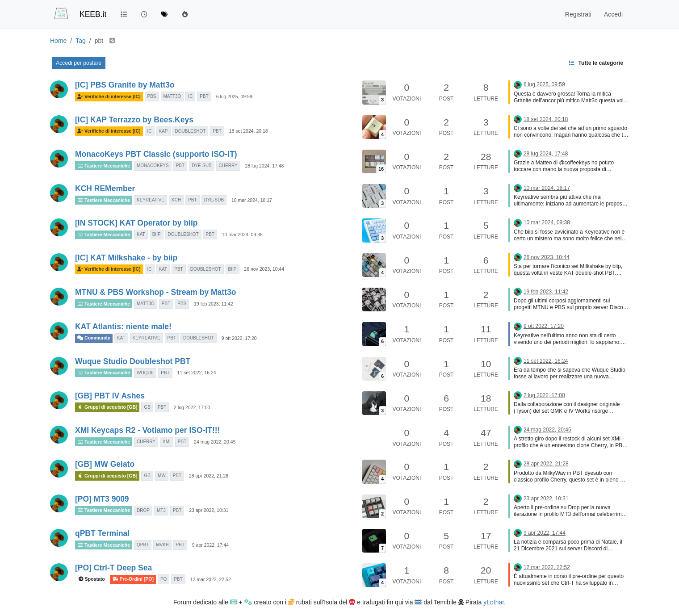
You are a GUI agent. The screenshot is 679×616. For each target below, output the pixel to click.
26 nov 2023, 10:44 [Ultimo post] (547, 257)
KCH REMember (105, 189)
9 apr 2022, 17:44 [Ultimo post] (545, 533)
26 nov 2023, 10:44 (264, 269)
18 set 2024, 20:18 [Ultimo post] (546, 119)
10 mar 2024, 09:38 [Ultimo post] (547, 222)
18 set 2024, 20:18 (249, 131)
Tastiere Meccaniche (104, 166)
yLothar (494, 602)
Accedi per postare (79, 63)
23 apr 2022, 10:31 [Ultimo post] (546, 499)
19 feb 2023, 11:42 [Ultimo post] (546, 292)
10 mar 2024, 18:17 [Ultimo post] (547, 188)
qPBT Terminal (102, 533)
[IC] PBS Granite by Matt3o (125, 85)
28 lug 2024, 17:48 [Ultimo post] (546, 154)
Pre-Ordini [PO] (133, 579)
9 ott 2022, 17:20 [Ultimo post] (544, 326)
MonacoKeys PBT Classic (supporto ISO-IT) (156, 154)
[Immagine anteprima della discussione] (374, 92)
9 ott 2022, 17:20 (239, 338)
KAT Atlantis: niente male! (123, 327)
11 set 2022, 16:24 (197, 373)
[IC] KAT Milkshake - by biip (126, 258)
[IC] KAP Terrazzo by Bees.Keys (134, 120)
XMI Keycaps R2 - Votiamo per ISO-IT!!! (147, 430)
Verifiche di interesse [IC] (109, 97)
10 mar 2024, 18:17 (252, 200)
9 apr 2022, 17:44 (210, 545)
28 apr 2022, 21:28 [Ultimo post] (546, 464)
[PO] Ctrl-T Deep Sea (113, 568)
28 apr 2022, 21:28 (209, 476)
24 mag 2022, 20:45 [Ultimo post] (547, 430)
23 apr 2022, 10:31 (209, 510)
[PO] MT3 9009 (102, 499)
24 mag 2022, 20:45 (215, 442)
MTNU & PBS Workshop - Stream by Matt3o (155, 292)
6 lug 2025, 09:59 (234, 96)
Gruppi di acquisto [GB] (107, 407)
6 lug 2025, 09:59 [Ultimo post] (544, 84)
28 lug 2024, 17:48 (264, 166)
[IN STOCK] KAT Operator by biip (136, 223)
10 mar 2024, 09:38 (242, 235)
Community (94, 338)
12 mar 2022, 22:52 (211, 579)
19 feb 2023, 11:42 (214, 304)
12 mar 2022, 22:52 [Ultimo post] (547, 567)
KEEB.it (93, 14)
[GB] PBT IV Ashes (110, 396)
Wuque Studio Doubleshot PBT (133, 361)
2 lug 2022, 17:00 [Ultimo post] (544, 395)
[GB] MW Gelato (105, 464)
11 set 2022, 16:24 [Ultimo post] (546, 361)
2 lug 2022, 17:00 (192, 407)
